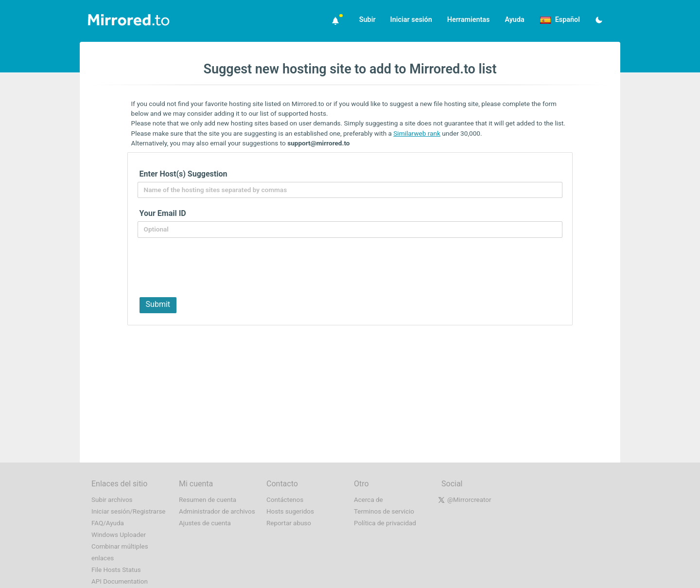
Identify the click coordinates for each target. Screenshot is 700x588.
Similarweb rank (417, 133)
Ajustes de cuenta (205, 523)
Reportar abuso (289, 523)
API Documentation (120, 581)
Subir (367, 20)
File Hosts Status (116, 570)
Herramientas (469, 20)
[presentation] (210, 267)
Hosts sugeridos (290, 511)
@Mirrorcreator (469, 500)
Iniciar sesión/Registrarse (129, 511)
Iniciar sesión (411, 20)
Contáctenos (285, 500)
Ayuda (514, 20)
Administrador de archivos (217, 511)
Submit (158, 304)
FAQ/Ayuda (108, 523)
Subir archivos (112, 500)
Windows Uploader (119, 535)
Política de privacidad (385, 523)
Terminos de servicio (384, 511)
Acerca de (368, 500)
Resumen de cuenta (208, 500)
